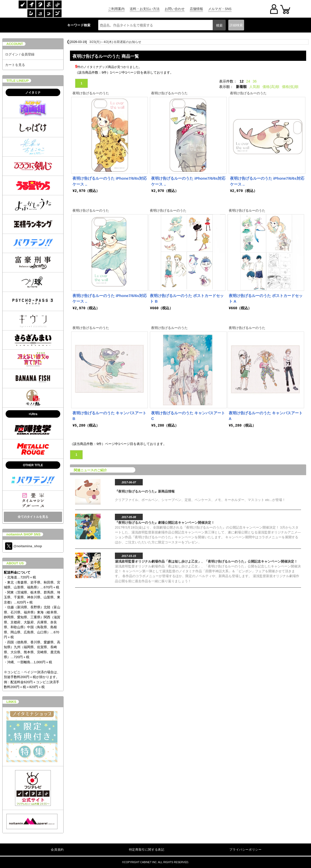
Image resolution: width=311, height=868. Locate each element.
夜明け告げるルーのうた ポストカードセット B (187, 299)
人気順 (255, 87)
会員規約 (57, 850)
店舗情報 (196, 9)
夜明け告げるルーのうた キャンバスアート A (266, 416)
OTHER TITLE (33, 465)
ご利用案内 (116, 9)
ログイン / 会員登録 (20, 54)
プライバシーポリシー (245, 850)
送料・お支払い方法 (145, 9)
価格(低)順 (290, 87)
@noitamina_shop (23, 546)
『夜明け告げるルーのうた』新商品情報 (145, 491)
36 (255, 81)
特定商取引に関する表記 (147, 850)
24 (248, 81)
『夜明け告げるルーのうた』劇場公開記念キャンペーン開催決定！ (165, 523)
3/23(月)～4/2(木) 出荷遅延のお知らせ (115, 42)
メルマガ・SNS (220, 9)
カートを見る (15, 65)
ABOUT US (15, 563)
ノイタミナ (33, 93)
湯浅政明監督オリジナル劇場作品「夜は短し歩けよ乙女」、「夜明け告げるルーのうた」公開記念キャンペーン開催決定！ (206, 561)
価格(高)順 (271, 87)
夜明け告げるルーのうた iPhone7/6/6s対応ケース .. (110, 181)
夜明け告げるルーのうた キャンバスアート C (188, 416)
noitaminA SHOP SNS (23, 534)
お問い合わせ (175, 9)
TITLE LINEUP (17, 81)
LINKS (11, 702)
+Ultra (33, 414)
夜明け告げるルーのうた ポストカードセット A (266, 299)
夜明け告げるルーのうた (91, 93)
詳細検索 (236, 25)
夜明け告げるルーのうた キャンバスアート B (109, 416)
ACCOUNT (15, 44)
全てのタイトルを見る (33, 517)
